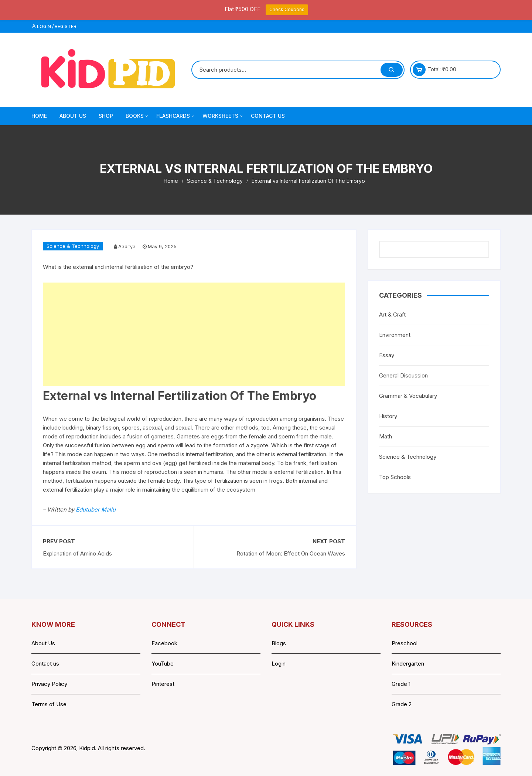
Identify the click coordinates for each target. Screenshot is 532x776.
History (388, 416)
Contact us (45, 664)
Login (279, 664)
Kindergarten (408, 664)
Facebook (164, 643)
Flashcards (176, 116)
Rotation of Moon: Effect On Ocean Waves (291, 553)
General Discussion (403, 375)
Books (137, 116)
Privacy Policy (49, 684)
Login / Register (54, 26)
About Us (73, 116)
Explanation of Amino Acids (77, 553)
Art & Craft (392, 314)
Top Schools (395, 477)
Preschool (405, 643)
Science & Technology (73, 246)
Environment (395, 335)
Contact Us (268, 116)
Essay (387, 355)
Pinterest (163, 684)
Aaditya (127, 246)
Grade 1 (401, 684)
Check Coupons (287, 9)
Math (386, 436)
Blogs (279, 643)
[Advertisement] (194, 334)
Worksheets (223, 116)
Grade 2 (402, 704)
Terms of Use (49, 704)
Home (39, 116)
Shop (106, 116)
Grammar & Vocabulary (408, 396)
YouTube (163, 664)
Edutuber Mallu (96, 510)
